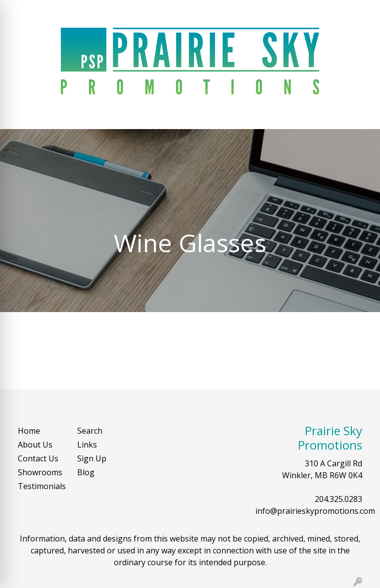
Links (87, 445)
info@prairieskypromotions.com (315, 511)
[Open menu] (360, 115)
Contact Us (38, 458)
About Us (35, 445)
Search (284, 11)
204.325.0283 (338, 499)
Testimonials (42, 486)
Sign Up (92, 458)
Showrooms (40, 472)
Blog (86, 472)
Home (29, 431)
